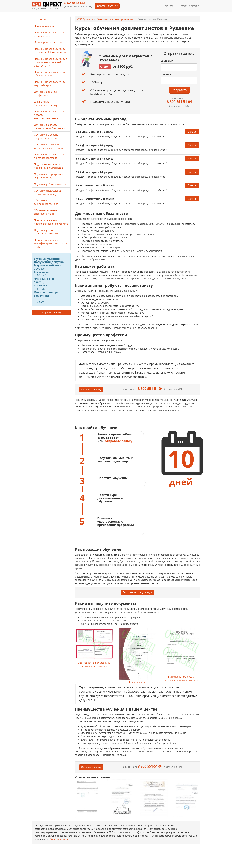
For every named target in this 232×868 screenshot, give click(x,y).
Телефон (166, 75)
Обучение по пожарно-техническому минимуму (48, 146)
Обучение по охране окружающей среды (46, 136)
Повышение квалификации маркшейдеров (50, 84)
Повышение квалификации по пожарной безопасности (50, 51)
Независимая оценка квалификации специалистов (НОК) (51, 243)
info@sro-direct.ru (190, 6)
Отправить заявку (51, 312)
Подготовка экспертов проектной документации (49, 166)
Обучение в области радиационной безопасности (51, 127)
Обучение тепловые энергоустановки (46, 212)
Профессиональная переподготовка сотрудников (51, 222)
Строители (40, 20)
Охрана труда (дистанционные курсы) (48, 103)
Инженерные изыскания (48, 42)
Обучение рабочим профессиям (115, 19)
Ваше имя (167, 61)
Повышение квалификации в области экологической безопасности (51, 62)
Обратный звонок (107, 6)
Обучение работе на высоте (50, 184)
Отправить (180, 90)
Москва (170, 6)
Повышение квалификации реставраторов (50, 34)
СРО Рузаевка (85, 19)
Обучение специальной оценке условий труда (48, 192)
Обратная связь (59, 839)
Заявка (192, 132)
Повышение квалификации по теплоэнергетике (50, 156)
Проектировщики (44, 26)
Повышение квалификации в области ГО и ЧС (51, 74)
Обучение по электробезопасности (47, 202)
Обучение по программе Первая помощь (48, 176)
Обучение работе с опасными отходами (46, 232)
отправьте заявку (119, 441)
